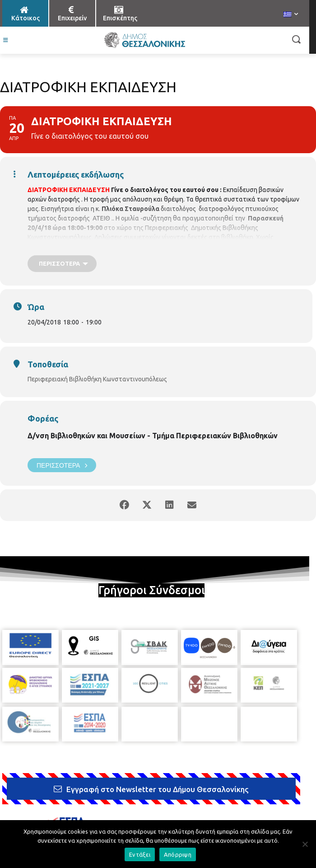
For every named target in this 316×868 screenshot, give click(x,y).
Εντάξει (140, 854)
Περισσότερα (62, 465)
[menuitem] (291, 15)
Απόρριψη (178, 854)
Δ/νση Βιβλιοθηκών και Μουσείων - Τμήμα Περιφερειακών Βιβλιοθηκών (153, 436)
